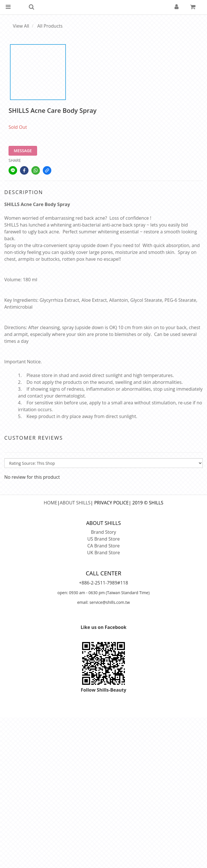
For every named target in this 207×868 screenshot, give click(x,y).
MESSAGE (23, 151)
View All (21, 26)
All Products (50, 26)
